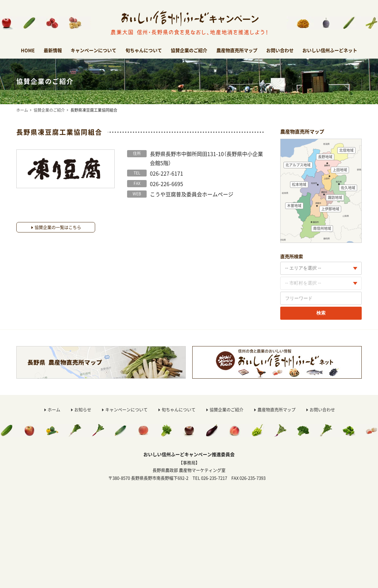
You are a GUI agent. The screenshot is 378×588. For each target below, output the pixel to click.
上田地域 (340, 170)
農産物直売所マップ (237, 50)
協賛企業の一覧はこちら (58, 227)
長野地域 (325, 157)
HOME (28, 50)
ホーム (22, 110)
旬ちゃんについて (144, 50)
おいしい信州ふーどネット (330, 50)
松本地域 (299, 184)
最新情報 (53, 50)
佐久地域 (348, 188)
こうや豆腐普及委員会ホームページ (192, 194)
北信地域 (346, 150)
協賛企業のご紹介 (189, 50)
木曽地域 (294, 206)
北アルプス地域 (298, 165)
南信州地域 (322, 228)
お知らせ (83, 409)
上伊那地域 (330, 209)
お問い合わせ (280, 50)
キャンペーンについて (94, 50)
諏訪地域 (335, 197)
